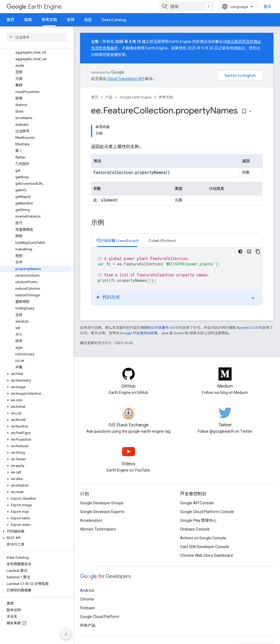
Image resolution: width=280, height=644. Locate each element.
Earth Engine (34, 7)
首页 (10, 20)
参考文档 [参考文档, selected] (49, 20)
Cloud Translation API (126, 79)
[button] (36, 374)
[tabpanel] (177, 276)
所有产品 (88, 625)
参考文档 (166, 97)
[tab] (117, 240)
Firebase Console (195, 529)
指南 (28, 20)
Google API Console (197, 503)
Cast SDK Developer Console (205, 547)
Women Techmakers (98, 529)
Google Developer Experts (102, 512)
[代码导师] (249, 251)
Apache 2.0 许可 (249, 328)
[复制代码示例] (258, 251)
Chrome (87, 599)
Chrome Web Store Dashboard (206, 555)
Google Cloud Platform (100, 617)
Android (87, 590)
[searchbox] (37, 37)
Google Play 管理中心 (198, 520)
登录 (267, 7)
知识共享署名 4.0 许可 (165, 328)
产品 (109, 97)
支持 (71, 20)
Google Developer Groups (102, 503)
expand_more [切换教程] (253, 298)
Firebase (87, 608)
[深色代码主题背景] (240, 251)
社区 (88, 20)
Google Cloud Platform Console (207, 512)
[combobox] (186, 7)
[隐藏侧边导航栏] (66, 634)
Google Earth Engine (135, 97)
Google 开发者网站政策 (139, 333)
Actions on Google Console (203, 538)
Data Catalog (114, 20)
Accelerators (91, 520)
